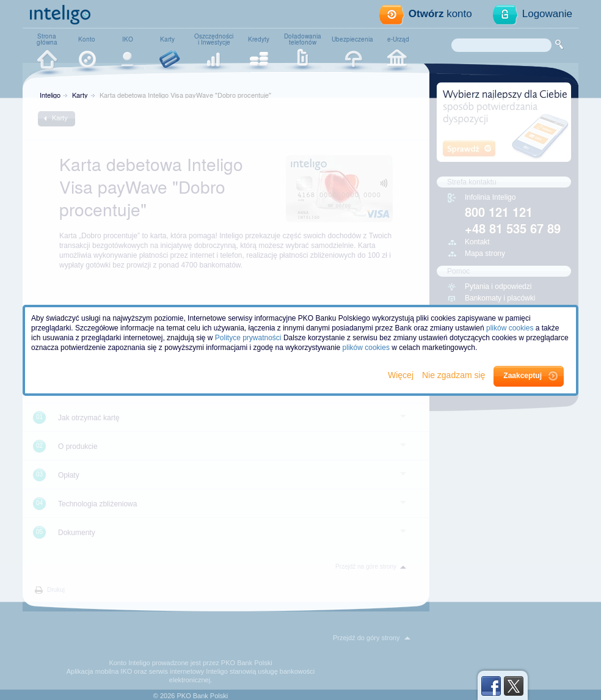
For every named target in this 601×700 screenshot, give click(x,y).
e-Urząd (398, 39)
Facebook (491, 686)
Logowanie (547, 14)
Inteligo (50, 95)
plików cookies (510, 328)
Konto (87, 39)
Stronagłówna (47, 39)
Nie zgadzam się (455, 375)
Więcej (402, 375)
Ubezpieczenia (352, 39)
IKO (128, 39)
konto (440, 14)
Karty (167, 39)
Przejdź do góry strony (366, 638)
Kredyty (259, 39)
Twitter (514, 686)
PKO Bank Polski (247, 663)
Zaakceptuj (523, 376)
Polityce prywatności (248, 338)
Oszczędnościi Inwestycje (214, 39)
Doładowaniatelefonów (303, 39)
